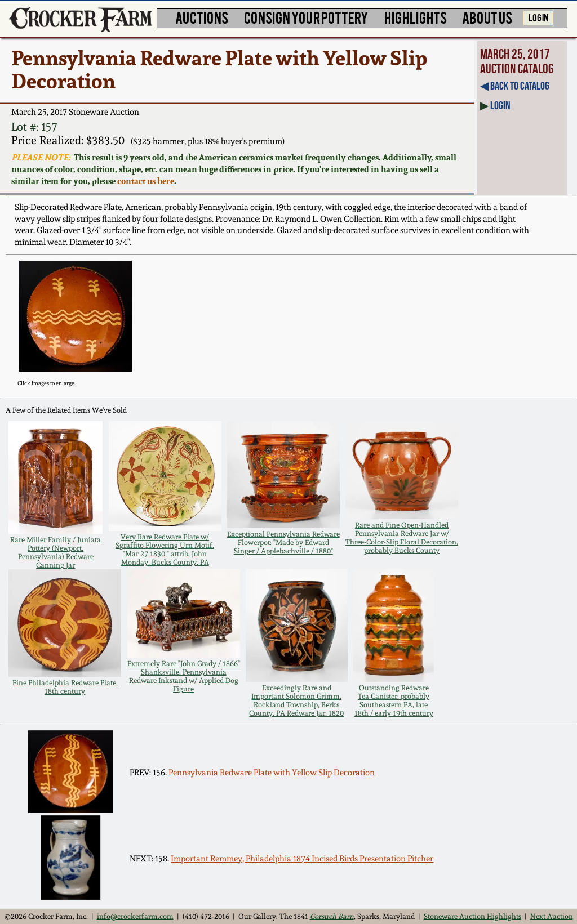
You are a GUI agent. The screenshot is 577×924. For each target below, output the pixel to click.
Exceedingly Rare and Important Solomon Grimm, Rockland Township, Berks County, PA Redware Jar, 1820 (296, 700)
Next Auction (552, 916)
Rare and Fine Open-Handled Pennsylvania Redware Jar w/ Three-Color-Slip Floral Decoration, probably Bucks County (402, 538)
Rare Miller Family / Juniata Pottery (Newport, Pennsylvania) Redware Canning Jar (56, 552)
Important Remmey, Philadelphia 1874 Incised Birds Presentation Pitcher (302, 859)
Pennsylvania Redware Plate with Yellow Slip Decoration (272, 773)
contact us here (146, 181)
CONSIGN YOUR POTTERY (306, 17)
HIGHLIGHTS (416, 17)
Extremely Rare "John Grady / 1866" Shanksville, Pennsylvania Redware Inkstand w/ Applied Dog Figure (184, 676)
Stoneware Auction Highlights (472, 916)
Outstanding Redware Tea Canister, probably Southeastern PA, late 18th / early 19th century (394, 700)
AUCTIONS (202, 17)
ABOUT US (487, 17)
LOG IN (538, 17)
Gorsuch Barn (332, 916)
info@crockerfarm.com (135, 916)
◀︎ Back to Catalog (515, 86)
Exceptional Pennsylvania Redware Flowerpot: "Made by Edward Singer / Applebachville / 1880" (283, 543)
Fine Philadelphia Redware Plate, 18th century (65, 687)
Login (500, 105)
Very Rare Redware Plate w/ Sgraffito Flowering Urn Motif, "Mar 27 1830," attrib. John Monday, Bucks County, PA (165, 550)
